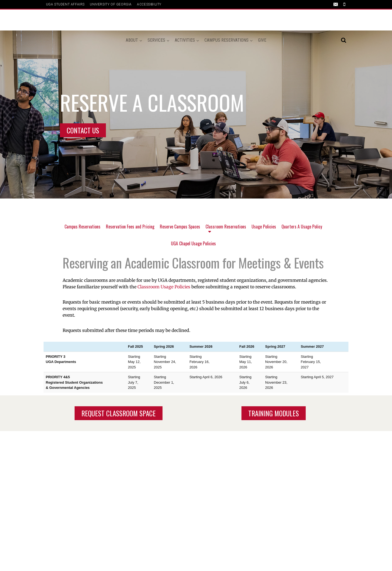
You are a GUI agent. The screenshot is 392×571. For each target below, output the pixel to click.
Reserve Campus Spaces (180, 227)
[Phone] (344, 4)
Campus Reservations (82, 227)
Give (262, 20)
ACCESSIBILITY (149, 4)
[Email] (336, 4)
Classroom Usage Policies (164, 287)
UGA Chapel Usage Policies (193, 243)
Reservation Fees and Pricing (130, 227)
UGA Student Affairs (65, 4)
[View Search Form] (344, 20)
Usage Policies (264, 227)
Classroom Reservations (226, 230)
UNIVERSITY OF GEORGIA (111, 4)
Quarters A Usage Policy (302, 227)
